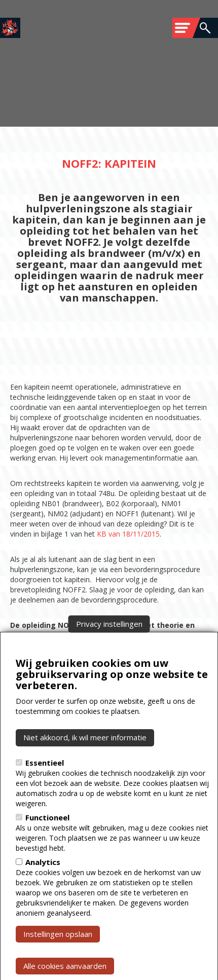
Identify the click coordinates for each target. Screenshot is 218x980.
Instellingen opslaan (58, 953)
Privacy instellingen (109, 643)
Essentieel (45, 781)
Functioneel (47, 836)
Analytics (43, 881)
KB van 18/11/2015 (128, 534)
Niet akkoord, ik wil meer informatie (85, 757)
